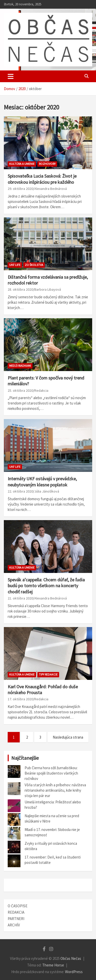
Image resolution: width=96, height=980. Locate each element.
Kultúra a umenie (22, 164)
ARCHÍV (14, 925)
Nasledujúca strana (68, 737)
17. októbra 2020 (20, 699)
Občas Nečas (71, 958)
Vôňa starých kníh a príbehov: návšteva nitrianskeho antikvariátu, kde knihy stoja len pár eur (55, 790)
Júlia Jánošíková (47, 491)
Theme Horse (53, 965)
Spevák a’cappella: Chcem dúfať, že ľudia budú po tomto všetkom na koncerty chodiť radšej (46, 586)
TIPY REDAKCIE (48, 674)
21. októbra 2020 (20, 598)
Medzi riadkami (20, 366)
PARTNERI (16, 919)
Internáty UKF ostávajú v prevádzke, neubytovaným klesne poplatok (42, 482)
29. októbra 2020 (20, 189)
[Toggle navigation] (11, 76)
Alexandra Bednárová (51, 189)
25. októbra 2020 (20, 390)
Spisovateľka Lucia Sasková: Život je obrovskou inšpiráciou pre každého (42, 179)
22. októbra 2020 (20, 491)
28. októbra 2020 (20, 289)
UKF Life (15, 265)
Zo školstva (34, 265)
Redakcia (41, 390)
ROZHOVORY (47, 164)
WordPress (74, 972)
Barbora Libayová (48, 289)
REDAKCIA (16, 912)
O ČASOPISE (18, 906)
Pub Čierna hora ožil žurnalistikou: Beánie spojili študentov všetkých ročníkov (51, 773)
